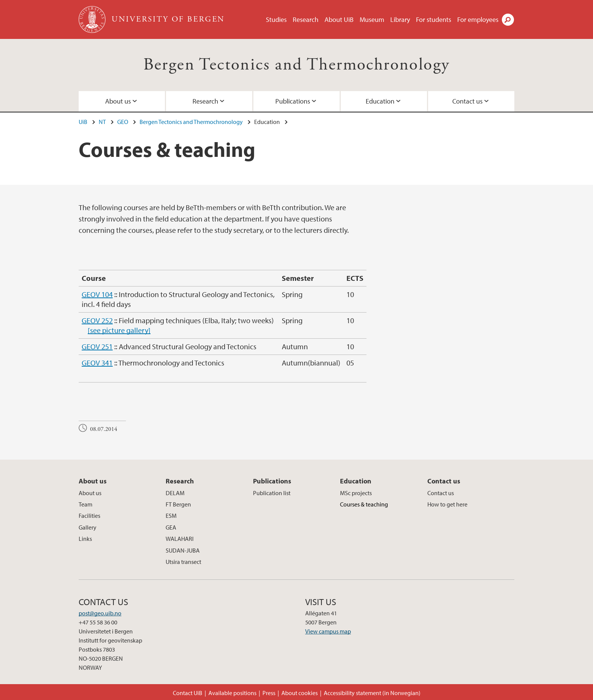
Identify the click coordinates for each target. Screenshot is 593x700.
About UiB (339, 19)
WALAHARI (180, 539)
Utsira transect (183, 562)
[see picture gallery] (119, 330)
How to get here (447, 504)
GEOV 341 (97, 363)
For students (434, 19)
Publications (293, 101)
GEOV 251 (97, 346)
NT (102, 122)
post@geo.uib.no (100, 613)
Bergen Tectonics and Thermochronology (297, 65)
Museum (372, 19)
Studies (276, 19)
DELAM (175, 493)
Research (306, 19)
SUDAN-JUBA (183, 550)
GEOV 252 (97, 320)
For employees (478, 19)
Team (85, 504)
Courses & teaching (364, 504)
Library (400, 19)
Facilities (89, 516)
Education (380, 101)
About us (118, 101)
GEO (123, 122)
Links (85, 539)
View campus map (328, 631)
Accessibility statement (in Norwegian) (372, 693)
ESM (171, 516)
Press (269, 693)
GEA (171, 527)
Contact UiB (188, 693)
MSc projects (356, 493)
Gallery (88, 527)
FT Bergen (178, 504)
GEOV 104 (97, 294)
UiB (83, 122)
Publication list (272, 493)
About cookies (300, 693)
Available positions (232, 693)
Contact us (467, 101)
